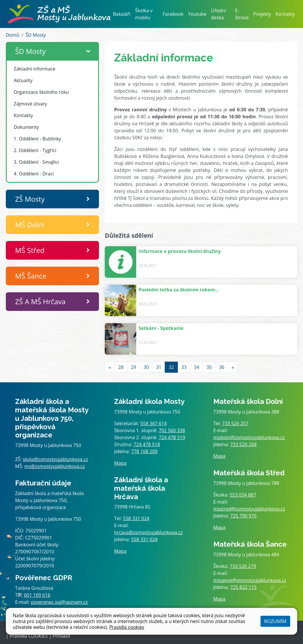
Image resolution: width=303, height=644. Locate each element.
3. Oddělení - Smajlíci (36, 162)
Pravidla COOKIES (29, 636)
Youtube (197, 14)
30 (146, 367)
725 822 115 (243, 587)
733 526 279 (243, 566)
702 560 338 (172, 430)
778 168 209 (145, 451)
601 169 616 (37, 595)
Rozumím (275, 621)
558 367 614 (154, 423)
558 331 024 (136, 518)
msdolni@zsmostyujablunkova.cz (249, 437)
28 (121, 367)
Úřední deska (218, 14)
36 (222, 367)
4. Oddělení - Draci (34, 174)
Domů (13, 35)
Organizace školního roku (41, 92)
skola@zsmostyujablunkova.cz (55, 459)
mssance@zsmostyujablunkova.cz (250, 580)
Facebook (173, 14)
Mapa (120, 463)
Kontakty (285, 14)
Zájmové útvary (30, 104)
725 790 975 (243, 516)
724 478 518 (147, 444)
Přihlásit (61, 636)
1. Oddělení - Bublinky (37, 139)
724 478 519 (172, 437)
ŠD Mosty (36, 35)
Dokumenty (26, 127)
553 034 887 (243, 495)
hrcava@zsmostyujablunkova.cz (148, 532)
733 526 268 (243, 444)
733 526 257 (235, 423)
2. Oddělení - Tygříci (35, 150)
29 (134, 367)
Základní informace (34, 69)
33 (184, 367)
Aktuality (23, 80)
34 (196, 367)
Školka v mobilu (144, 14)
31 (159, 367)
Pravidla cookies (127, 627)
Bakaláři (122, 14)
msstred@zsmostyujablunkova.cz (249, 509)
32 (171, 367)
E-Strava (242, 14)
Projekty (262, 14)
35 (209, 367)
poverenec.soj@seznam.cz (59, 602)
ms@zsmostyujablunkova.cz (55, 466)
